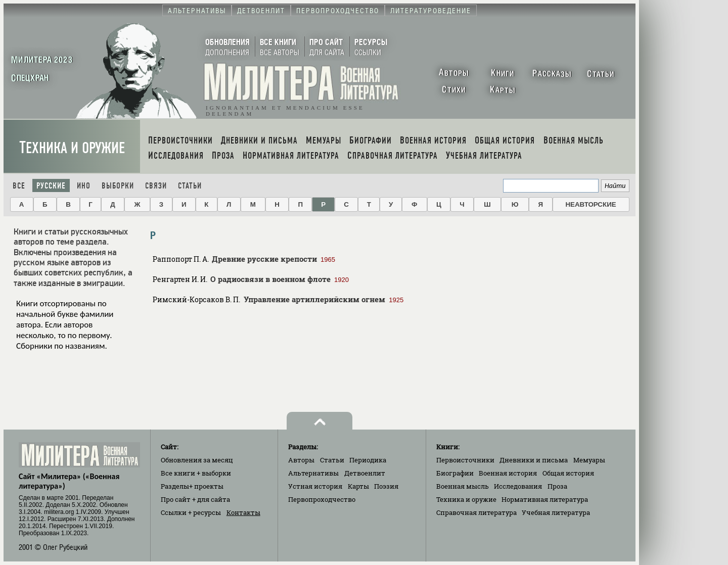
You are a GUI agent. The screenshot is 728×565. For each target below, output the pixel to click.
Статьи (190, 186)
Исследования (518, 486)
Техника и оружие (72, 148)
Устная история (315, 486)
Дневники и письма (534, 460)
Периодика (368, 460)
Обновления (197, 460)
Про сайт (195, 499)
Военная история (508, 473)
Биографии (455, 473)
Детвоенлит (365, 473)
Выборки (118, 186)
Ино (84, 186)
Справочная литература (476, 512)
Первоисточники (465, 460)
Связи (156, 186)
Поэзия (386, 486)
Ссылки (191, 512)
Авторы (301, 460)
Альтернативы (313, 473)
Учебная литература (556, 512)
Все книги (196, 473)
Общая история (568, 473)
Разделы (192, 486)
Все (19, 186)
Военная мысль (463, 486)
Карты (358, 486)
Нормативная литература (545, 499)
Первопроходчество (322, 499)
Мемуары (589, 460)
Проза (557, 486)
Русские (51, 186)
